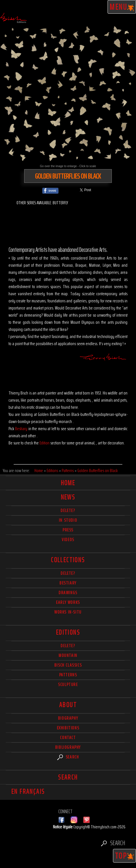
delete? (68, 510)
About (68, 705)
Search (68, 757)
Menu (122, 7)
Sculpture (68, 684)
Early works (68, 602)
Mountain (68, 655)
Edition (45, 443)
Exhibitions (68, 728)
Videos (68, 540)
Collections (68, 560)
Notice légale (63, 827)
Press (68, 530)
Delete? (68, 646)
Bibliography (68, 747)
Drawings (68, 593)
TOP (125, 856)
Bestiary (21, 429)
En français (28, 792)
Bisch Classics (68, 665)
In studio (68, 520)
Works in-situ (68, 612)
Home (68, 483)
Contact (68, 738)
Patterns (68, 675)
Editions (68, 632)
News (68, 497)
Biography (68, 718)
